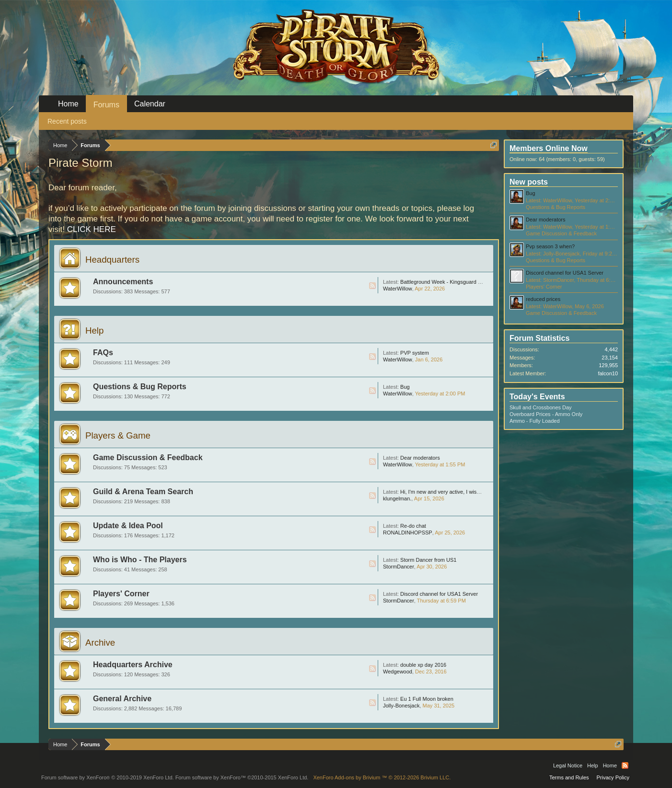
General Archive (122, 699)
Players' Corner (121, 594)
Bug (405, 387)
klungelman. (397, 498)
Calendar (150, 104)
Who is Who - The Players (140, 560)
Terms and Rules (569, 777)
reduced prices (543, 299)
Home (68, 104)
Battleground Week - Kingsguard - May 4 (448, 282)
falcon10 (608, 373)
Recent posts (67, 121)
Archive (100, 643)
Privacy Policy (613, 777)
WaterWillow (398, 289)
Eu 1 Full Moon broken (427, 699)
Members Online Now (549, 148)
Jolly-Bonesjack (401, 706)
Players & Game (118, 435)
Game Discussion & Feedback (148, 458)
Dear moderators (420, 458)
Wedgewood (398, 672)
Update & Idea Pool (128, 526)
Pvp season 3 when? (550, 246)
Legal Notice (568, 765)
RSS (372, 286)
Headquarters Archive (133, 665)
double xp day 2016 (423, 665)
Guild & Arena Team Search (143, 492)
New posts (529, 182)
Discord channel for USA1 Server (439, 594)
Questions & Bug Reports (140, 387)
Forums (106, 105)
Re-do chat (413, 526)
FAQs (103, 353)
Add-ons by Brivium (382, 777)
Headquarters (112, 260)
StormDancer (399, 567)
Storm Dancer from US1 (428, 560)
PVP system (415, 353)
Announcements (123, 282)
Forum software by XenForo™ (242, 777)
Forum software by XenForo (108, 777)
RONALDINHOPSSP (408, 533)
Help (94, 330)
